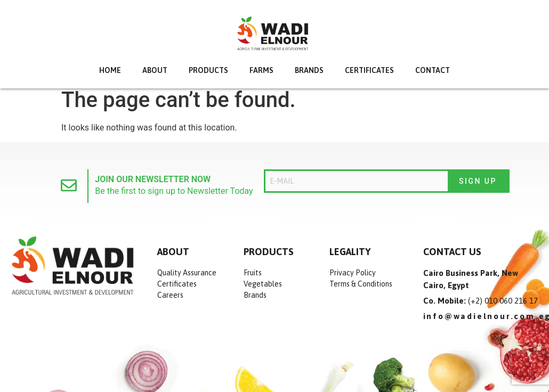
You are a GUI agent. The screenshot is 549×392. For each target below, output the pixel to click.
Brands (309, 70)
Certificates (369, 70)
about (155, 70)
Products (208, 70)
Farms (261, 70)
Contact (433, 70)
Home (110, 70)
